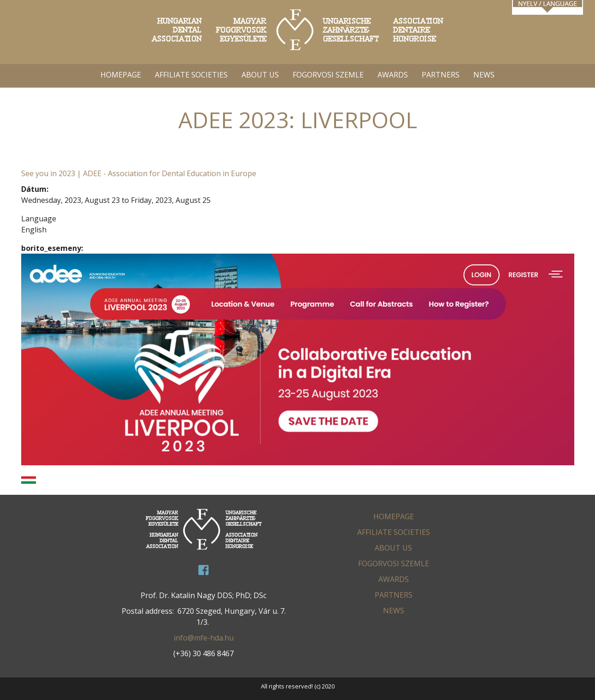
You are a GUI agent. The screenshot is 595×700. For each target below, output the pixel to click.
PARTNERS (441, 75)
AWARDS (393, 75)
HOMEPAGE (121, 75)
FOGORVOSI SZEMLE (328, 75)
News (484, 75)
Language (39, 219)
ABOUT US (260, 75)
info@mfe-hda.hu (204, 638)
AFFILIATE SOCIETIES (191, 75)
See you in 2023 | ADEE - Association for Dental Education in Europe (139, 173)
